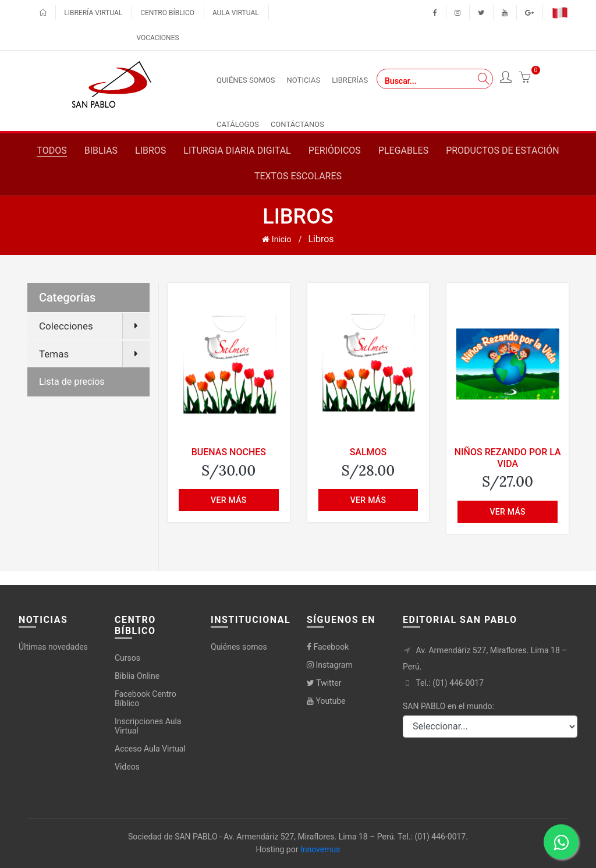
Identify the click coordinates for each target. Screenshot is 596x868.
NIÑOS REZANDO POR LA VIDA (508, 458)
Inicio (276, 239)
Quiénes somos (239, 647)
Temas (54, 354)
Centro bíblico (167, 13)
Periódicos (335, 150)
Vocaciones (157, 38)
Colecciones (66, 326)
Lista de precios (72, 382)
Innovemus (320, 849)
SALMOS (368, 452)
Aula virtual (236, 13)
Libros (150, 150)
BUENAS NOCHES (229, 452)
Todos (52, 150)
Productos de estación (502, 150)
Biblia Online (137, 676)
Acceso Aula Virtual (150, 749)
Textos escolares (298, 176)
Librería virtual (93, 13)
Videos (127, 767)
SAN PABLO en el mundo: (448, 706)
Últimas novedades (53, 647)
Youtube (326, 701)
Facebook (328, 647)
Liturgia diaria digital (237, 150)
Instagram (330, 665)
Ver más (228, 500)
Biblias (101, 150)
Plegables (403, 150)
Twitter (324, 683)
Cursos (127, 658)
